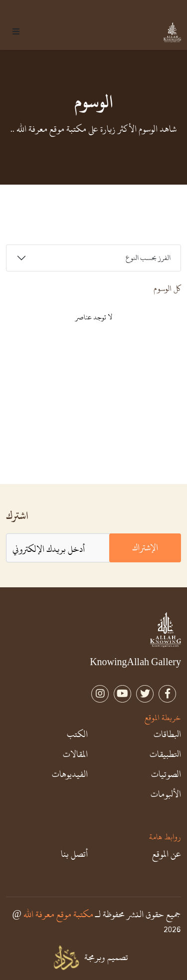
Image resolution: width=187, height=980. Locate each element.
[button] (16, 32)
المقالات (75, 754)
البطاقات (167, 735)
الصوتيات (166, 774)
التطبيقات (165, 754)
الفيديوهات (70, 774)
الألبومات (166, 794)
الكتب (77, 735)
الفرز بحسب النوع (148, 258)
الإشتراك (145, 548)
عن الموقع (167, 854)
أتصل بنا (74, 854)
